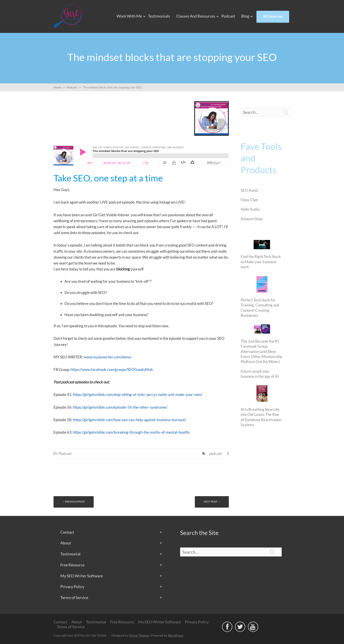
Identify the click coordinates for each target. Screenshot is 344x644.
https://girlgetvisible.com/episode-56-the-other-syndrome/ (120, 407)
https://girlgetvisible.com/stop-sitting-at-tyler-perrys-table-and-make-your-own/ (138, 394)
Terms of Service (74, 597)
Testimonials (159, 16)
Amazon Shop (252, 219)
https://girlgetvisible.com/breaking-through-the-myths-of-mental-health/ (131, 432)
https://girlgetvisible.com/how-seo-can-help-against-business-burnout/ (129, 420)
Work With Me (129, 16)
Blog (245, 16)
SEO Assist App (273, 16)
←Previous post (74, 502)
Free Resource (72, 565)
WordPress (176, 635)
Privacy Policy (72, 587)
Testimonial (70, 554)
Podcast (228, 16)
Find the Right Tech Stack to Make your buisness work (261, 262)
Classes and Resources (196, 16)
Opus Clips (249, 200)
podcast (215, 453)
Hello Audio (250, 209)
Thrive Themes (139, 635)
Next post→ (212, 502)
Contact (67, 532)
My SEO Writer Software (82, 576)
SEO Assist (249, 190)
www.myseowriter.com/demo (108, 357)
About (66, 543)
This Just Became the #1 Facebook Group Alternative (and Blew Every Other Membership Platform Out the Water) (261, 352)
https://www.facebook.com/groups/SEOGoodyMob (112, 369)
